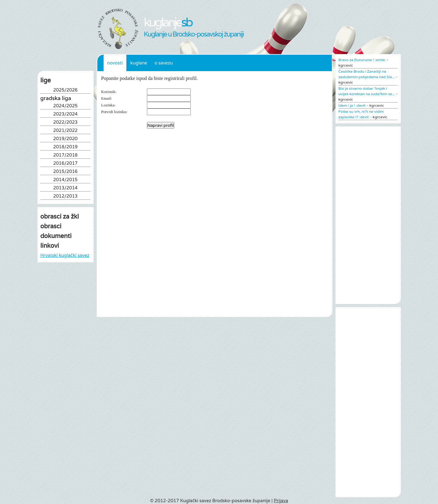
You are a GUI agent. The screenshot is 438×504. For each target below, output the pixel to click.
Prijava (281, 501)
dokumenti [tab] (56, 236)
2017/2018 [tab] (66, 155)
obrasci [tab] (51, 226)
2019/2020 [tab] (66, 139)
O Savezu (164, 63)
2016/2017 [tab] (66, 164)
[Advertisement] (66, 326)
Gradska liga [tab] (56, 98)
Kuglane (139, 63)
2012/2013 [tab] (66, 197)
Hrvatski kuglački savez (65, 255)
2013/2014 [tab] (66, 188)
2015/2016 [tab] (66, 172)
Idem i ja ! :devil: (352, 105)
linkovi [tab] (50, 246)
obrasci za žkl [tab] (60, 216)
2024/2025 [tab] (66, 106)
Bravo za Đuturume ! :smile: (362, 60)
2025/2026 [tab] (66, 90)
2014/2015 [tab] (66, 180)
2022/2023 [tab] (66, 123)
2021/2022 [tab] (66, 131)
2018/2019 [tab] (66, 147)
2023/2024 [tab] (66, 114)
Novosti (115, 63)
